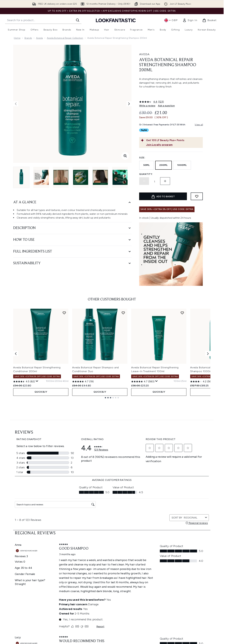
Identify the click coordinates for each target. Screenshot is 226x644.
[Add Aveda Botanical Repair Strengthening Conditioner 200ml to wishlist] (64, 387)
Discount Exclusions (77, 579)
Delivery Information (77, 586)
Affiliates (143, 598)
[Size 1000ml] (50, 455)
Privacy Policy (110, 575)
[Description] (72, 228)
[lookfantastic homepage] (116, 20)
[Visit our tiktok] (187, 541)
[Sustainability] (72, 263)
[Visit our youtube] (179, 541)
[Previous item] (16, 428)
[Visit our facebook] (156, 541)
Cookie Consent (23, 594)
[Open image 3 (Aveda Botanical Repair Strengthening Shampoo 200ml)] (61, 177)
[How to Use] (72, 240)
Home (17, 38)
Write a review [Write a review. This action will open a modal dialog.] (147, 106)
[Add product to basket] (163, 196)
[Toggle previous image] (16, 104)
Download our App (77, 575)
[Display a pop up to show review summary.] (37, 455)
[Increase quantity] (165, 181)
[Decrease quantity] (144, 181)
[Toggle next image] (129, 104)
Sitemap (143, 606)
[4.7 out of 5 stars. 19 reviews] (83, 456)
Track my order (75, 602)
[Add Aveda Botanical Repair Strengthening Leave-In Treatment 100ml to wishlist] (182, 387)
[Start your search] (43, 20)
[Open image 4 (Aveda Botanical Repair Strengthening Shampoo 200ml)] (81, 177)
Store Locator (182, 571)
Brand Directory (147, 579)
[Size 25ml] (184, 455)
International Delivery (78, 590)
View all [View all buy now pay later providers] (199, 125)
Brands (28, 38)
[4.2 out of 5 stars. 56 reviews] (201, 456)
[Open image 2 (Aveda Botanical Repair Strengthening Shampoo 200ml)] (41, 177)
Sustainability (110, 586)
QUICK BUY (41, 466)
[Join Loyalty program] (174, 145)
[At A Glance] (72, 202)
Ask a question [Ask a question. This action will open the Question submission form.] (166, 106)
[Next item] (208, 428)
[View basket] (209, 20)
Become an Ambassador (152, 617)
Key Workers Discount (150, 613)
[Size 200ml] (59, 455)
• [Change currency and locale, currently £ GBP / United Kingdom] (171, 20)
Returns (71, 583)
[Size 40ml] (66, 455)
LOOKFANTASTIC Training (188, 583)
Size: (142, 158)
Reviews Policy (110, 590)
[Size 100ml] (177, 455)
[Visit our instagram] (171, 541)
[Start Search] (78, 20)
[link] (190, 20)
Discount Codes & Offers (152, 590)
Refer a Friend (146, 609)
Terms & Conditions (113, 571)
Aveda (39, 38)
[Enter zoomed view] (125, 156)
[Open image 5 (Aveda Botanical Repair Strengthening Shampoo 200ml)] (100, 177)
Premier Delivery (75, 598)
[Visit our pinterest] (194, 541)
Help (69, 571)
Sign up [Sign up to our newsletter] (99, 541)
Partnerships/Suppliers (150, 602)
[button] (171, 94)
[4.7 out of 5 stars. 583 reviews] (143, 456)
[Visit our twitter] (164, 541)
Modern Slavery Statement (117, 583)
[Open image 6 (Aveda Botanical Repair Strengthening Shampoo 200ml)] (120, 177)
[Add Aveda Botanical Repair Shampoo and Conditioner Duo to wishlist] (123, 387)
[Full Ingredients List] (72, 252)
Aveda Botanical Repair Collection (65, 38)
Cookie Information (113, 579)
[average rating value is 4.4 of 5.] (149, 102)
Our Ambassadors (148, 594)
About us (143, 571)
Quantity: (146, 174)
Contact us (73, 594)
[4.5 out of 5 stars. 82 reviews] (24, 456)
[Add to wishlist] (197, 196)
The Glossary (145, 575)
